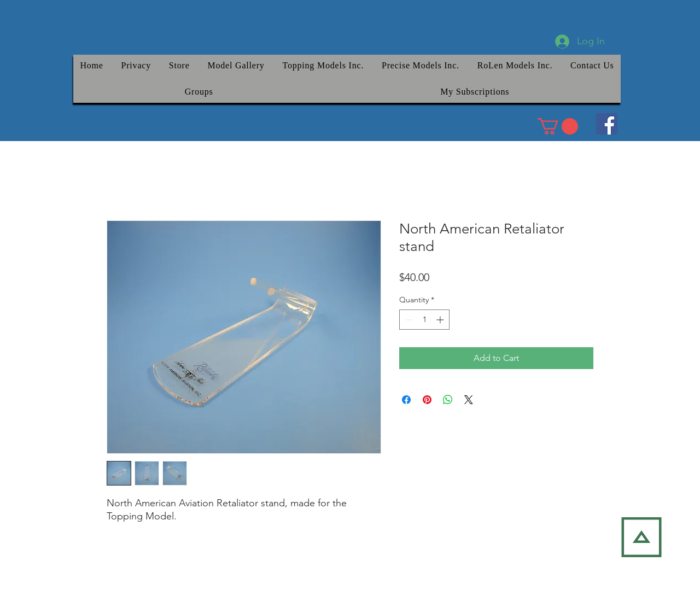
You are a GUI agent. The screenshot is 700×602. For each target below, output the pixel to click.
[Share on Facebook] (406, 400)
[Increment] (441, 320)
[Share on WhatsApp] (448, 400)
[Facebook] (607, 124)
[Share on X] (469, 400)
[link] (558, 126)
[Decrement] (408, 320)
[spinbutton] (424, 320)
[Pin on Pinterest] (427, 400)
